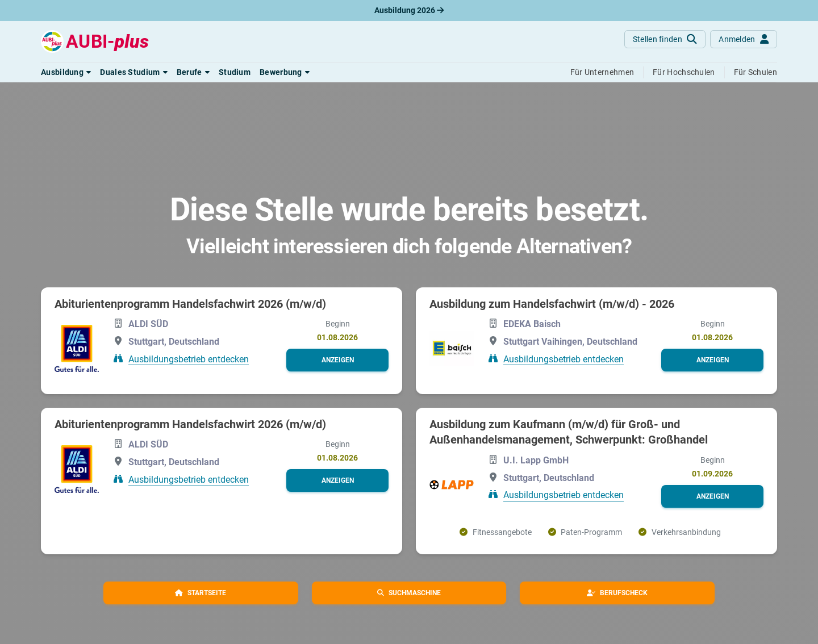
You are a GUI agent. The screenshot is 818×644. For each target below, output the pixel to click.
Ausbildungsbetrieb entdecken (189, 359)
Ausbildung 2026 (409, 10)
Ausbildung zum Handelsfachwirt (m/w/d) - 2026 (552, 304)
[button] (66, 72)
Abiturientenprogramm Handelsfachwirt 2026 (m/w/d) (190, 304)
